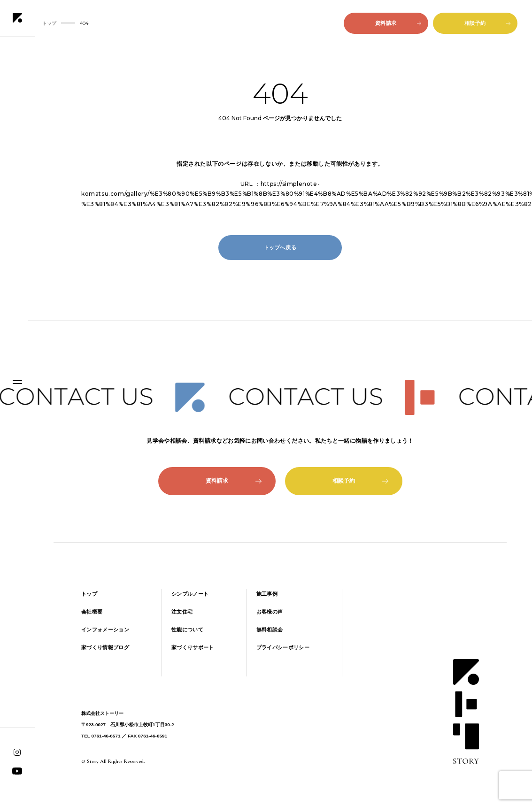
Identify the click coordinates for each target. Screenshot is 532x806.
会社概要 (92, 612)
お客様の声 (270, 612)
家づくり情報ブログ (105, 647)
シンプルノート (190, 594)
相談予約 (487, 23)
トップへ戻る (280, 247)
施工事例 (267, 594)
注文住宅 (182, 612)
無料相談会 (270, 629)
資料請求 (398, 23)
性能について (187, 629)
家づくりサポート (193, 647)
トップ (89, 594)
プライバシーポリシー (283, 647)
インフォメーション (105, 629)
